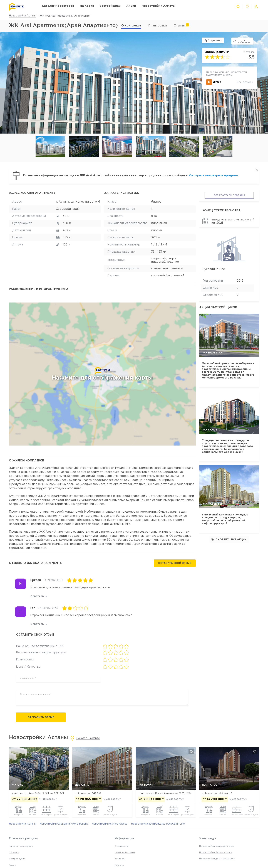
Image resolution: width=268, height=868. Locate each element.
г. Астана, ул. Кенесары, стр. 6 (78, 202)
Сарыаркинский (68, 209)
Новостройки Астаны (23, 16)
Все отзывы (245, 81)
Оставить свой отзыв (175, 563)
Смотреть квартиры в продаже (214, 175)
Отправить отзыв (41, 717)
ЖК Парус (210, 785)
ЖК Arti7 (82, 785)
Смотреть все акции (229, 539)
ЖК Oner (19, 785)
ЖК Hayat (146, 785)
